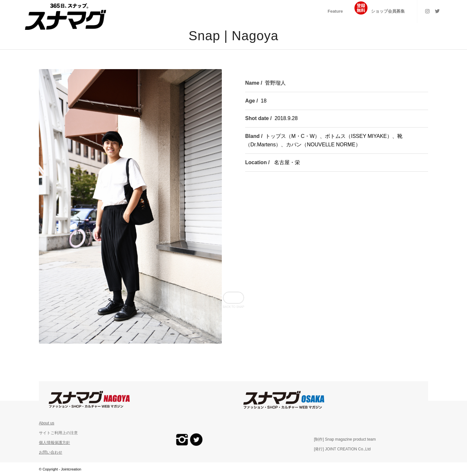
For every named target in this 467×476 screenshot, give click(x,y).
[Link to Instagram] (427, 11)
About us (47, 423)
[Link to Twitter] (437, 11)
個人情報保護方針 (54, 443)
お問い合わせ (51, 452)
